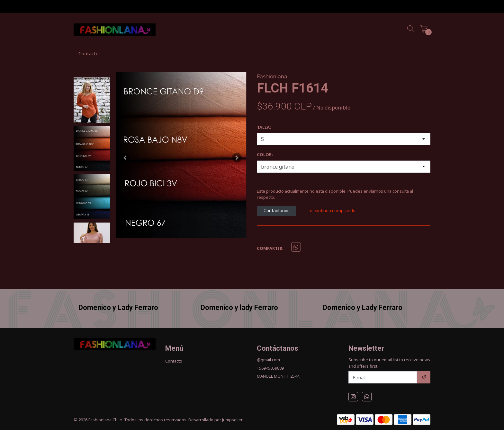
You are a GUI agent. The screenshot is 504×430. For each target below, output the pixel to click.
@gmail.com (268, 360)
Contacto (89, 53)
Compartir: (270, 248)
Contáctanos (277, 211)
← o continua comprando (330, 211)
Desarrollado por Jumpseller (215, 420)
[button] (125, 158)
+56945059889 (270, 368)
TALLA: (264, 127)
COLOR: (265, 154)
